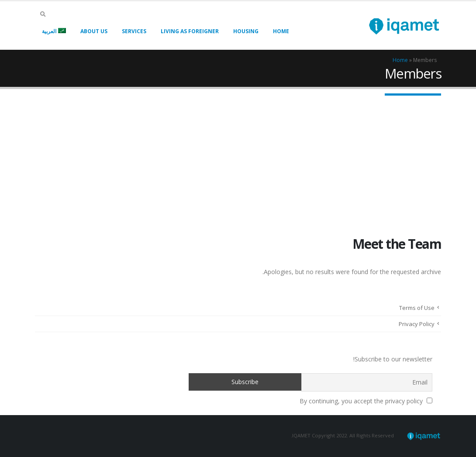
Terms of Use (417, 308)
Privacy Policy (417, 324)
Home (281, 31)
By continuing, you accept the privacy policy (366, 401)
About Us (94, 31)
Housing (246, 31)
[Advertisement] (238, 155)
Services (134, 31)
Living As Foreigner (190, 31)
